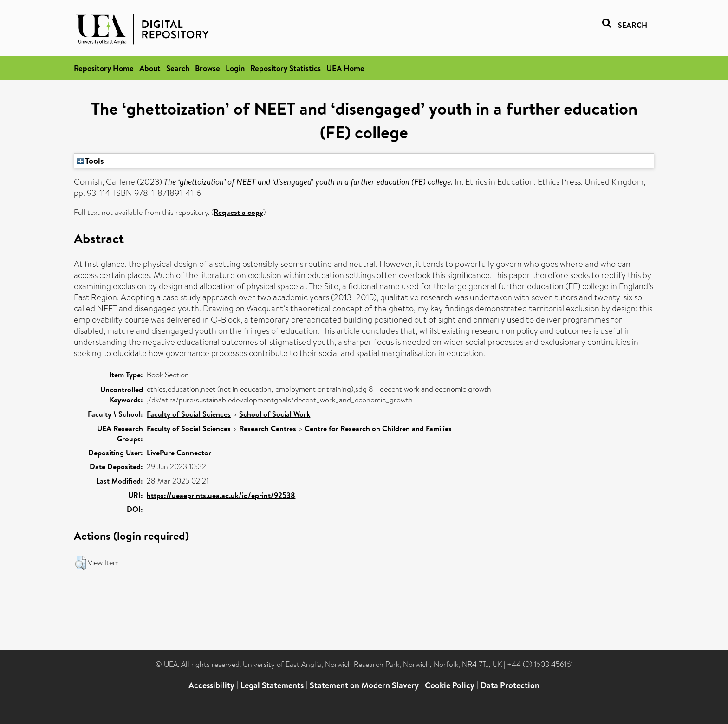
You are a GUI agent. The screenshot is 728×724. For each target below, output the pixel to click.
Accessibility (211, 685)
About (150, 68)
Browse (208, 68)
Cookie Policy (450, 685)
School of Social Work (275, 414)
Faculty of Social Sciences (189, 414)
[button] (81, 563)
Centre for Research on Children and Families (378, 428)
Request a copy (238, 212)
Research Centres (268, 428)
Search (178, 68)
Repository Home (104, 68)
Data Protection (510, 685)
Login (235, 68)
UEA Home (345, 68)
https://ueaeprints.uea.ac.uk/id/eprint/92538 (221, 495)
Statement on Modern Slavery (364, 685)
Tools (91, 161)
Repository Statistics (286, 68)
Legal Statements (272, 685)
